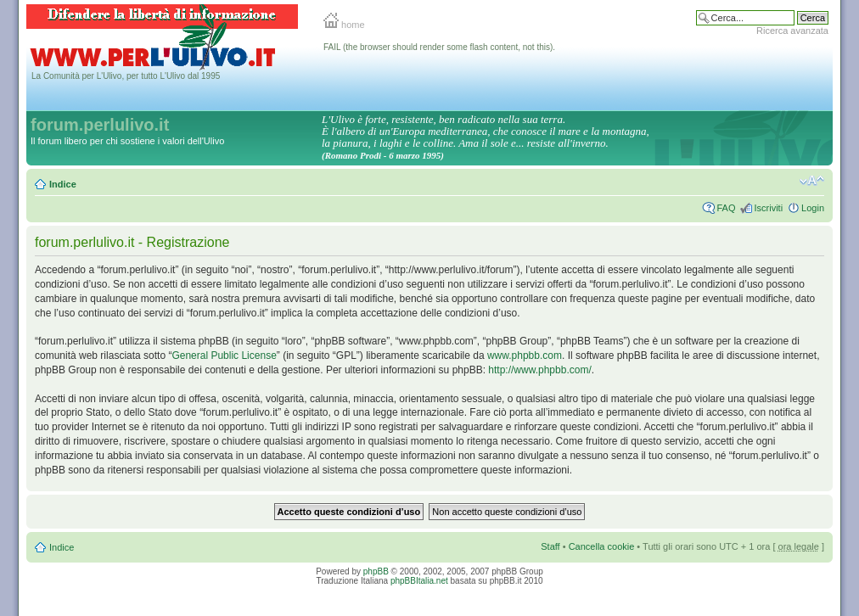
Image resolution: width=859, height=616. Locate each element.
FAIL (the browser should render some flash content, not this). (439, 47)
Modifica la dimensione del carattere (812, 181)
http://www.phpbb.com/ (539, 370)
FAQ (726, 208)
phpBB (376, 571)
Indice (63, 184)
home (344, 25)
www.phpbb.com (525, 356)
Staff (550, 546)
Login (813, 208)
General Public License (224, 356)
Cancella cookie (602, 546)
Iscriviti (768, 208)
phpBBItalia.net (419, 581)
